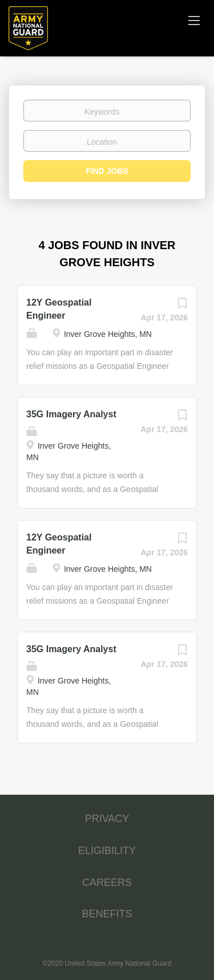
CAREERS (107, 883)
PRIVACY (107, 819)
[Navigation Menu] (194, 20)
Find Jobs (107, 171)
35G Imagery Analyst (71, 414)
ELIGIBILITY (107, 851)
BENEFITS (107, 914)
